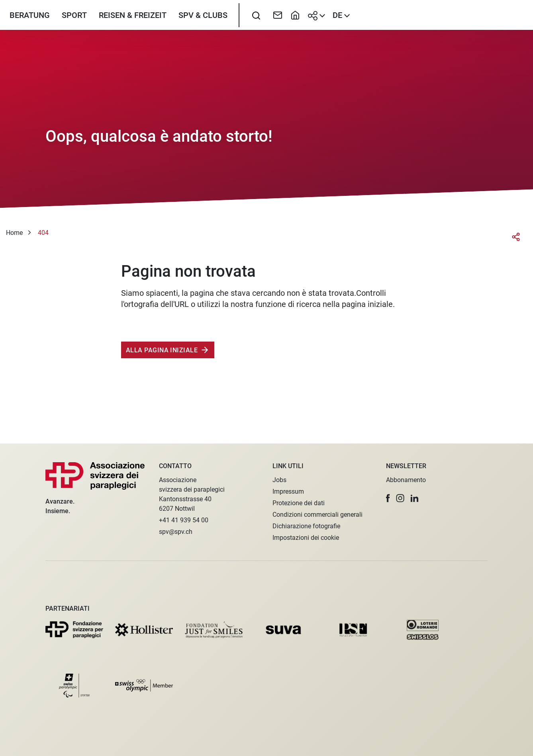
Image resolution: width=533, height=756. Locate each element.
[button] (388, 498)
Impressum (288, 491)
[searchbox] (256, 26)
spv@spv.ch (176, 532)
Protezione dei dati (299, 503)
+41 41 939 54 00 (184, 520)
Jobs (279, 480)
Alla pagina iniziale (162, 372)
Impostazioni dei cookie (306, 538)
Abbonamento (406, 480)
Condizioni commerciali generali (317, 515)
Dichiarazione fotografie (306, 526)
